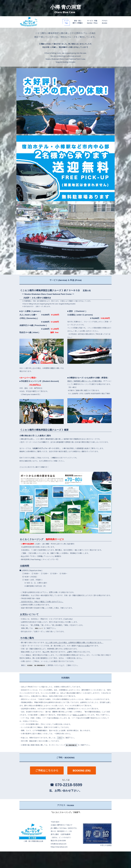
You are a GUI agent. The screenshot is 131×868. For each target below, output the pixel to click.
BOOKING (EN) (82, 770)
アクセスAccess (105, 22)
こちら (60, 738)
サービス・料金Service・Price (92, 22)
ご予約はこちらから (47, 770)
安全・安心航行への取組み (78, 22)
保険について (39, 628)
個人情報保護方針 (40, 665)
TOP (46, 856)
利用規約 (30, 665)
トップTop (66, 22)
